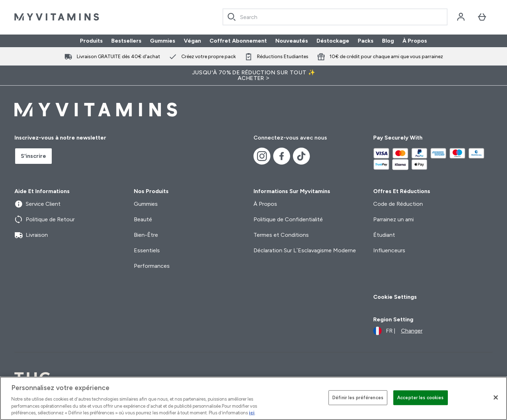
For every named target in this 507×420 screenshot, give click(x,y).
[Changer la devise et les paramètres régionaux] (398, 331)
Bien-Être (146, 235)
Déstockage (333, 41)
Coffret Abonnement (238, 41)
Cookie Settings (395, 297)
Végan (192, 41)
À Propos (415, 41)
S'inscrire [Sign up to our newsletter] (33, 156)
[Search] (232, 17)
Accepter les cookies (421, 398)
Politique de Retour (45, 220)
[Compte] (461, 17)
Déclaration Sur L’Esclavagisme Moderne (305, 250)
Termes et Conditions (281, 235)
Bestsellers (126, 41)
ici (252, 413)
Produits (91, 41)
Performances (152, 266)
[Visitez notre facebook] (282, 156)
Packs (366, 41)
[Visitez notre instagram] (262, 156)
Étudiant (384, 235)
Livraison (31, 235)
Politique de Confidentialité (288, 219)
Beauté (143, 219)
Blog (388, 41)
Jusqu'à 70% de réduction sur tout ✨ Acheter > (254, 75)
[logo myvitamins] (57, 17)
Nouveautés (292, 41)
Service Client (37, 204)
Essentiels (147, 250)
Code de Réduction (398, 204)
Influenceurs (389, 250)
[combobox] (335, 17)
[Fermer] (496, 397)
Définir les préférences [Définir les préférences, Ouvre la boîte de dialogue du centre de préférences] (358, 398)
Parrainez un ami (393, 219)
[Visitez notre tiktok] (301, 156)
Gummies (163, 41)
